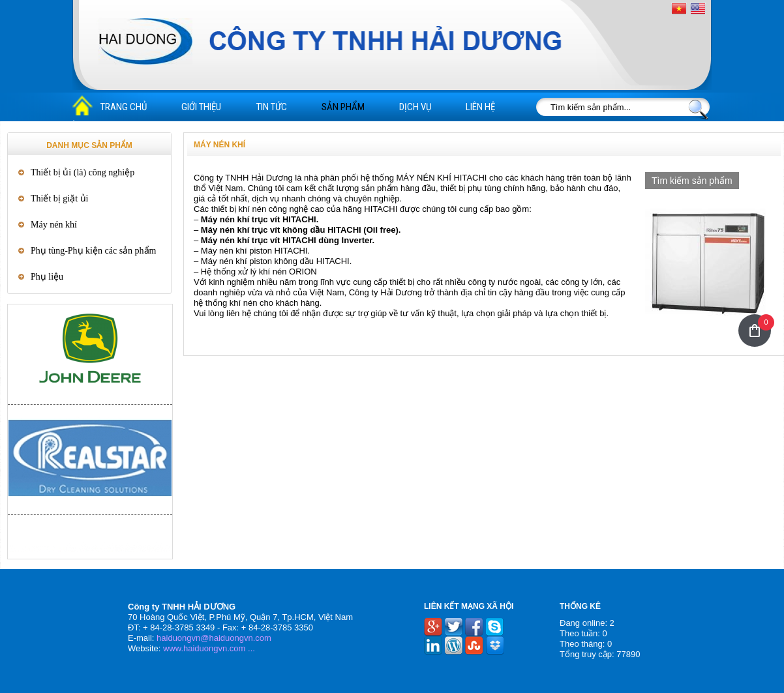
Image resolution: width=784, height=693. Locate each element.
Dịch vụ (415, 107)
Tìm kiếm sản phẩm (692, 181)
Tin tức (272, 107)
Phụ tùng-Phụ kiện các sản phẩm (94, 251)
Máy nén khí (54, 225)
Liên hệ (480, 107)
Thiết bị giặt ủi (60, 199)
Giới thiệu (201, 107)
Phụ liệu (47, 277)
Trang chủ (124, 107)
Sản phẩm (343, 107)
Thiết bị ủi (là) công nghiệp (83, 172)
